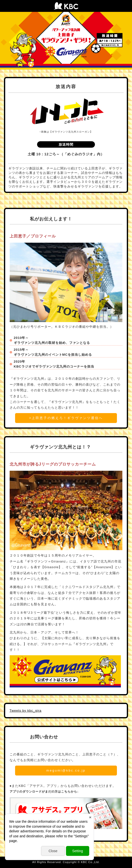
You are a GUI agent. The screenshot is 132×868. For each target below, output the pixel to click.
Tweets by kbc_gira (26, 711)
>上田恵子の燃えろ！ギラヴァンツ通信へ (66, 418)
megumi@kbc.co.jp (66, 770)
